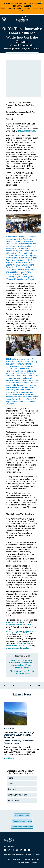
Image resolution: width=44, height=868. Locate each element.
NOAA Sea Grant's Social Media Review (20, 645)
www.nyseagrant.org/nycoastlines (21, 632)
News (10, 784)
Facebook (10, 625)
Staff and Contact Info (17, 795)
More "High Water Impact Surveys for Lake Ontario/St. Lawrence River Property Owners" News (22, 664)
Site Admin (36, 855)
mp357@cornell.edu (27, 131)
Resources (12, 789)
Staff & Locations (18, 855)
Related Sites (13, 800)
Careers (29, 855)
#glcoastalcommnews (22, 821)
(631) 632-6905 (9, 846)
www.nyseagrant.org (15, 622)
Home (10, 778)
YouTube (31, 625)
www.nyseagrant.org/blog (17, 648)
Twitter (19, 625)
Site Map (8, 855)
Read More (8, 758)
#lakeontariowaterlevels (22, 827)
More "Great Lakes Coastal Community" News (22, 672)
